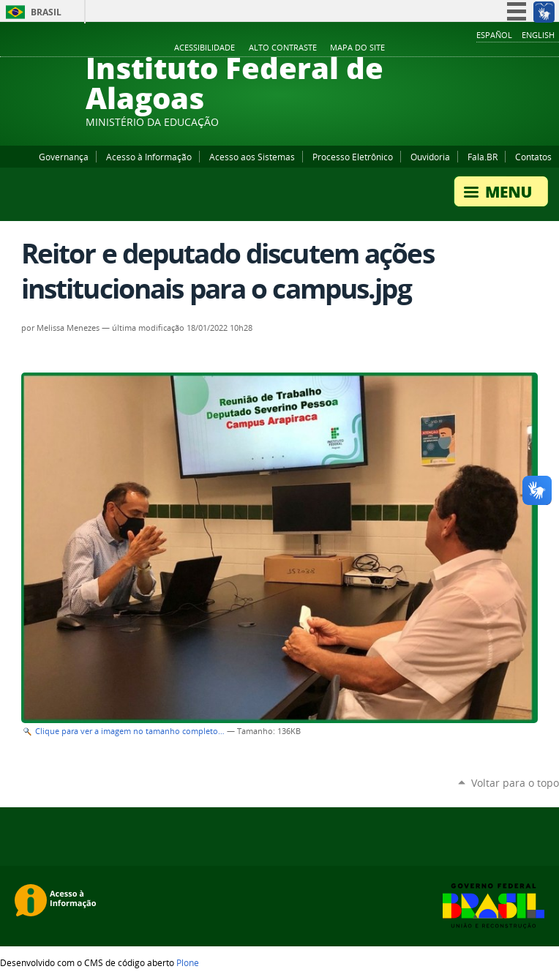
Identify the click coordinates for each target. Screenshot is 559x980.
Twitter (533, 48)
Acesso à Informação (149, 157)
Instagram (515, 48)
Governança (64, 157)
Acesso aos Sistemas (252, 157)
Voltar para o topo (515, 783)
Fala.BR (483, 157)
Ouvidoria (430, 157)
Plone (188, 962)
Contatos (533, 157)
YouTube (497, 48)
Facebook (479, 48)
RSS (552, 48)
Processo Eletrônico (353, 157)
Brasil (46, 12)
